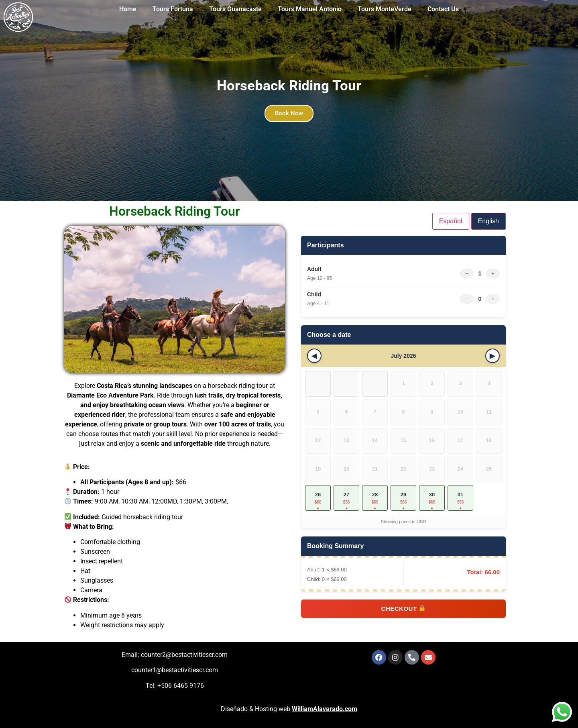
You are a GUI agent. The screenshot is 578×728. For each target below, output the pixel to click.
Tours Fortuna (173, 9)
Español (451, 221)
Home (128, 9)
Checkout (403, 609)
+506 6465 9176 (181, 686)
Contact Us (443, 9)
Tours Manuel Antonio (310, 9)
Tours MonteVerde (385, 9)
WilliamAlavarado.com (325, 709)
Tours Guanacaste (235, 9)
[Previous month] (314, 356)
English (488, 221)
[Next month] (493, 356)
